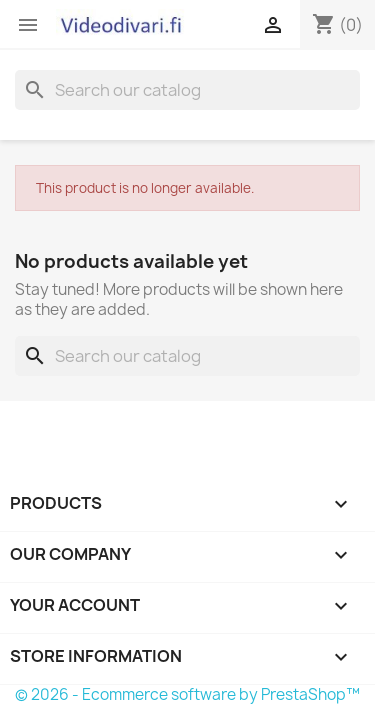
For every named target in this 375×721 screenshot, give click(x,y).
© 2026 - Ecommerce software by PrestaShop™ (187, 694)
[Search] (187, 90)
